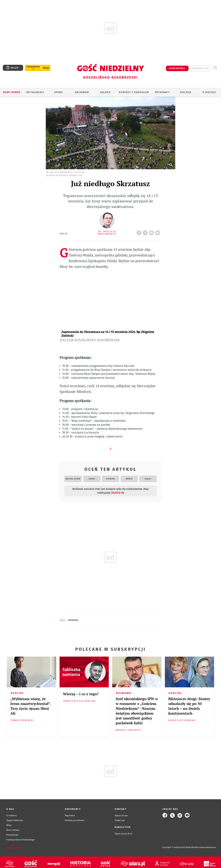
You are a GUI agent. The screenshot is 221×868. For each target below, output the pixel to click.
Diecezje (186, 92)
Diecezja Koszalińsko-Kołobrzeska (90, 340)
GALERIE (105, 92)
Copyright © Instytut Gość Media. (177, 847)
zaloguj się (200, 68)
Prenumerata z (33, 68)
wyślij (158, 232)
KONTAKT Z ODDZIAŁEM (134, 92)
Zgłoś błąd (14, 847)
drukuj (152, 232)
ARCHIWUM (82, 92)
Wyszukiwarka (215, 68)
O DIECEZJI (209, 92)
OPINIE (59, 92)
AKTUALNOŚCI (35, 92)
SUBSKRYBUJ (177, 68)
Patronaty (162, 92)
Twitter (146, 232)
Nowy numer (12, 92)
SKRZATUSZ (73, 620)
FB (140, 232)
